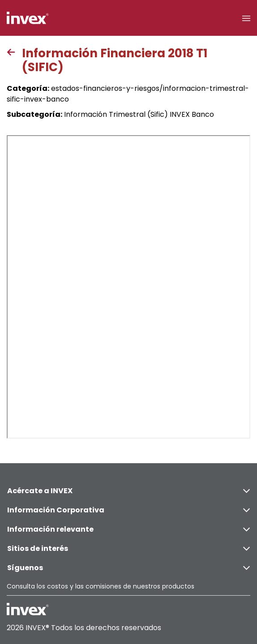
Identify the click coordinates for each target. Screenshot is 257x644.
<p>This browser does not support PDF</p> (128, 287)
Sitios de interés (128, 548)
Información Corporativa (128, 510)
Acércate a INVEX (128, 491)
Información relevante (128, 529)
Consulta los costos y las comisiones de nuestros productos (101, 586)
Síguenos (128, 568)
